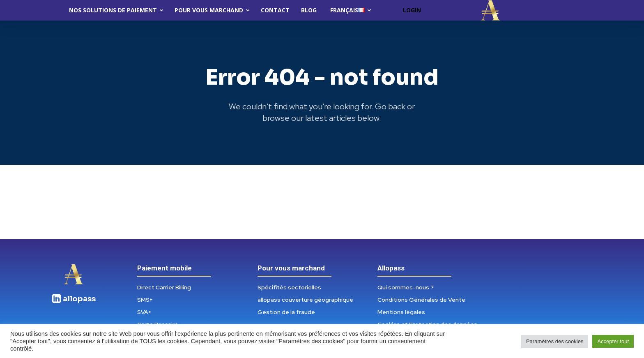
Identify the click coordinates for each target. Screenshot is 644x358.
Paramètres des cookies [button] (555, 341)
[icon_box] (74, 302)
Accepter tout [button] (613, 341)
